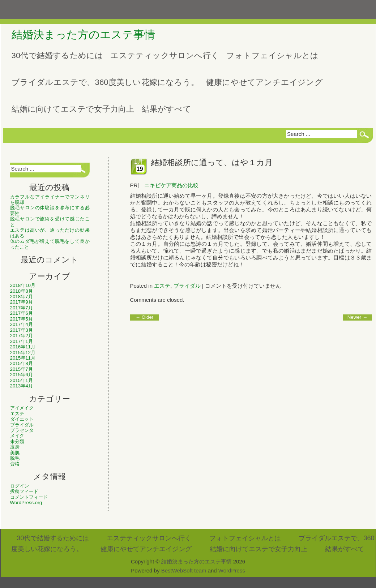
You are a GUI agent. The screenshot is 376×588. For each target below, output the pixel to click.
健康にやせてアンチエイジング (264, 82)
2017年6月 (22, 313)
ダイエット (22, 419)
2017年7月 (22, 308)
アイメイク (22, 408)
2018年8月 (22, 291)
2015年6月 (22, 375)
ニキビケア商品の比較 (171, 185)
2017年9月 (22, 302)
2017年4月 (22, 324)
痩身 (15, 447)
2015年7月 (22, 369)
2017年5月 (22, 319)
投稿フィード (24, 491)
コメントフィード (29, 497)
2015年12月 (23, 353)
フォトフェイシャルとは (272, 55)
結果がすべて (166, 109)
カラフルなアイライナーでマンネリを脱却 (50, 199)
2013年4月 (22, 386)
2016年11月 (23, 347)
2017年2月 (22, 336)
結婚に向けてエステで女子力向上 (73, 109)
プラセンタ (22, 430)
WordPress (232, 570)
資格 (15, 464)
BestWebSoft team (184, 570)
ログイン (20, 486)
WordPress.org (26, 503)
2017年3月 (22, 330)
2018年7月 (22, 297)
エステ (17, 414)
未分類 (17, 441)
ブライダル (22, 425)
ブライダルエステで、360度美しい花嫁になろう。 (105, 82)
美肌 (15, 453)
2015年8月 (22, 363)
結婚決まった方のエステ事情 (83, 35)
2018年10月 (23, 285)
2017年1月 (22, 341)
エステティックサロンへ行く (165, 55)
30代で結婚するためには (57, 55)
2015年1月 (22, 380)
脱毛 (15, 458)
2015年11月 (23, 358)
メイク (17, 436)
